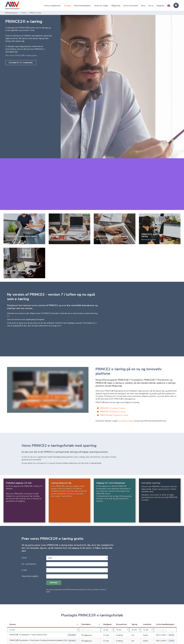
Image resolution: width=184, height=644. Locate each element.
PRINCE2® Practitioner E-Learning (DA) (26, 632)
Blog (143, 6)
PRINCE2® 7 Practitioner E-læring (114, 392)
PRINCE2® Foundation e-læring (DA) (24, 626)
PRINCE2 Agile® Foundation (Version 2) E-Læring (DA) (32, 638)
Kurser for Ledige (101, 6)
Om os (151, 6)
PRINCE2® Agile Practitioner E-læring (115, 395)
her (8, 308)
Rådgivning (116, 6)
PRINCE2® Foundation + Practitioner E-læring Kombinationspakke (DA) (38, 621)
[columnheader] (43, 605)
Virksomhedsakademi (82, 6)
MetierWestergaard (11, 13)
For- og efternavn (29, 544)
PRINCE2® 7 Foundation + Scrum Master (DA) (28, 615)
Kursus (24, 538)
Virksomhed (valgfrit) (30, 556)
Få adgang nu (87, 615)
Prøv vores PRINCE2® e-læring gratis (22, 55)
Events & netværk (131, 6)
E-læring (67, 6)
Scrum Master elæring (126, 401)
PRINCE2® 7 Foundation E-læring (114, 388)
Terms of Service (101, 570)
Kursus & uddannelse (52, 6)
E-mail (24, 550)
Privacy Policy (87, 570)
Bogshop (160, 6)
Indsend (54, 563)
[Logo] (12, 6)
